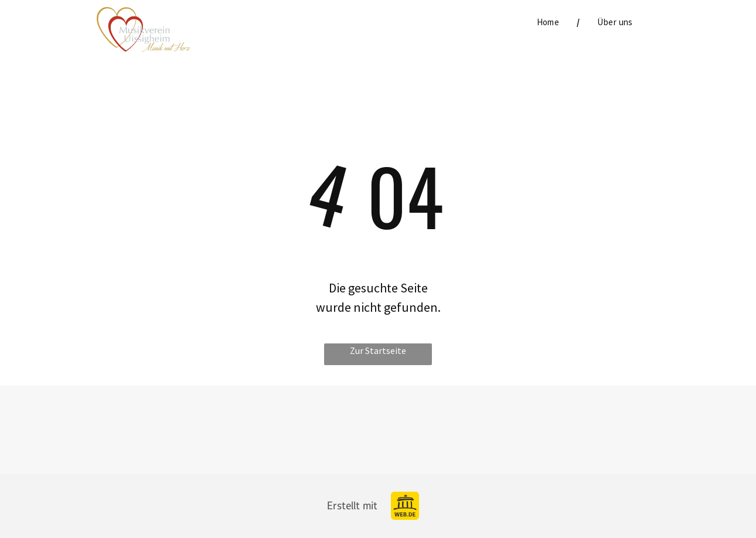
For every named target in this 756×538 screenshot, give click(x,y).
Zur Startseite (378, 350)
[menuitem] (550, 23)
